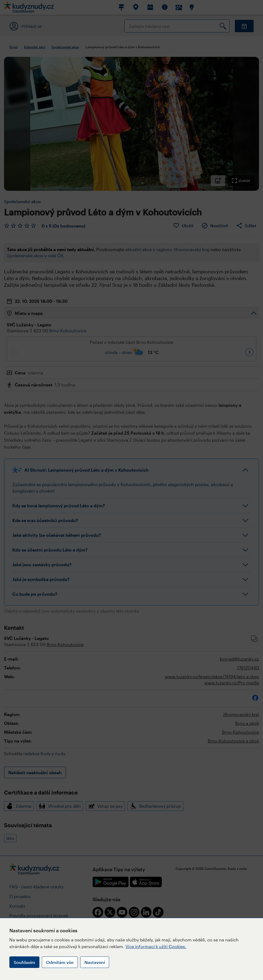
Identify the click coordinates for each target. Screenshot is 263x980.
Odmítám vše (60, 962)
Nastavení (95, 962)
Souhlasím (24, 962)
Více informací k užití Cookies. (156, 946)
